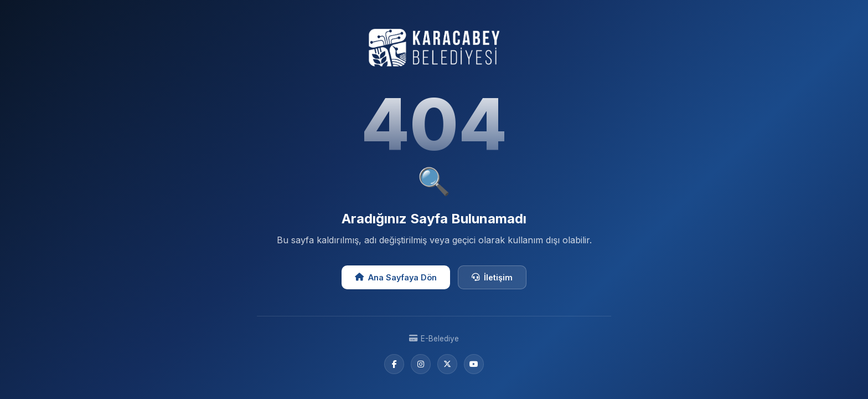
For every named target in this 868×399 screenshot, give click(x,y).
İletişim (492, 277)
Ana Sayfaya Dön (396, 277)
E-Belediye (434, 339)
